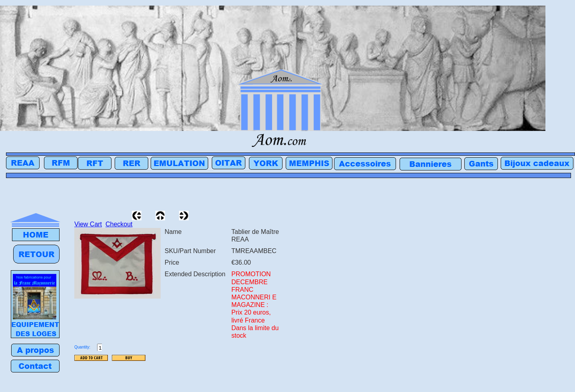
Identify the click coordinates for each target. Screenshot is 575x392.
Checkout (119, 224)
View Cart (88, 224)
